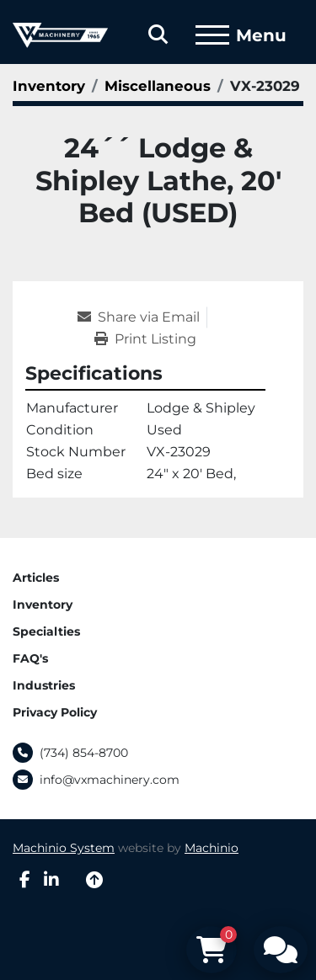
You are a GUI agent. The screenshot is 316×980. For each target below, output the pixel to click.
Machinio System (64, 848)
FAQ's (30, 658)
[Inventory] (49, 86)
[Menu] (212, 35)
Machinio (212, 848)
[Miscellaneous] (158, 86)
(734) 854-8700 (84, 753)
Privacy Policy (55, 712)
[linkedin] (51, 880)
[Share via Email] (142, 317)
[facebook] (25, 880)
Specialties (46, 631)
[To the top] (94, 880)
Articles (36, 578)
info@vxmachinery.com (110, 780)
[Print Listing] (145, 339)
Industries (44, 685)
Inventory (43, 605)
